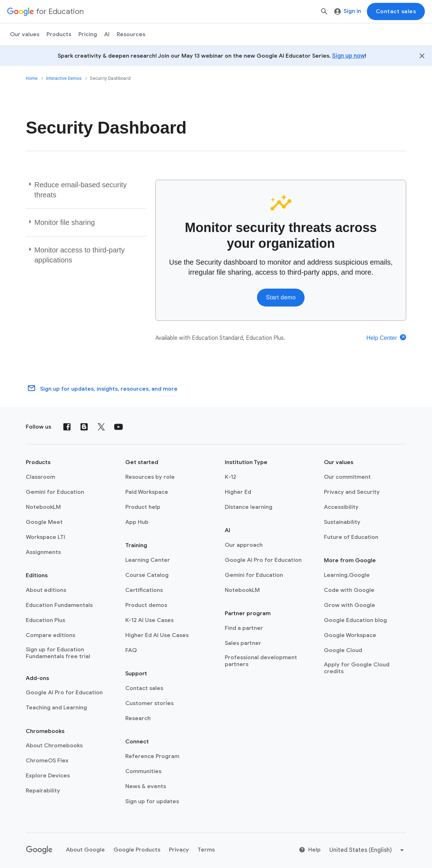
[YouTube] (118, 427)
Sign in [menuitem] (348, 11)
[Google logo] (39, 850)
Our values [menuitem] (25, 34)
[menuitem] (88, 34)
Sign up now (348, 56)
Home (32, 78)
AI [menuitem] (107, 34)
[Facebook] (67, 427)
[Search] (324, 11)
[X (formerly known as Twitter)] (101, 427)
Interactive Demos (64, 78)
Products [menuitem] (59, 34)
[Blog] (84, 427)
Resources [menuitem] (131, 34)
